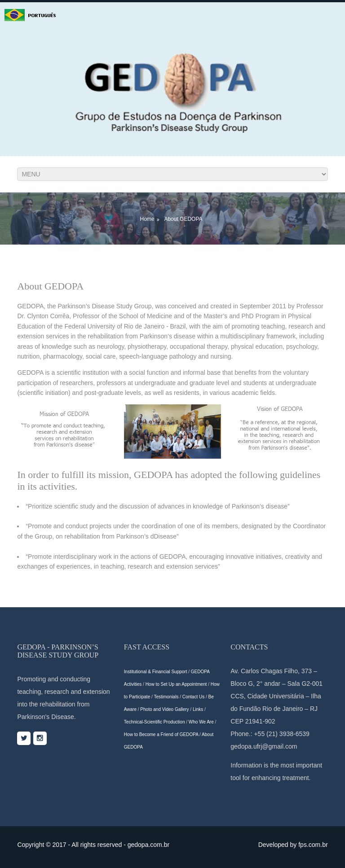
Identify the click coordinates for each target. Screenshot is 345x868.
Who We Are (201, 722)
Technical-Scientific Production (155, 722)
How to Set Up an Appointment (176, 684)
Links (198, 709)
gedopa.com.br (148, 845)
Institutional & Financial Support (156, 672)
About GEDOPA (183, 219)
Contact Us (193, 697)
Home (147, 219)
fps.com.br (313, 845)
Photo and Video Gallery (164, 709)
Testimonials (166, 697)
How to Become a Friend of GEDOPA (161, 734)
